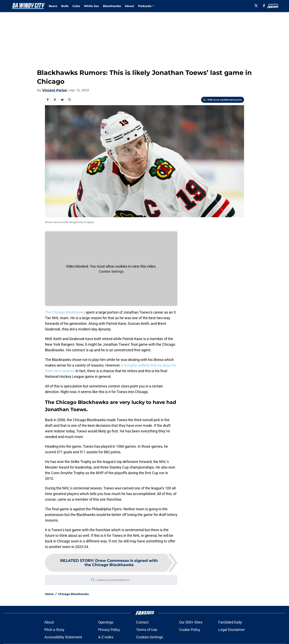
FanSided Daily (229, 622)
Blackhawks (112, 6)
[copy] (69, 100)
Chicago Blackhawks (73, 594)
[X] (256, 6)
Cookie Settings (149, 637)
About (129, 6)
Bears (53, 6)
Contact (143, 622)
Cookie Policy (189, 630)
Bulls (65, 6)
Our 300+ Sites (190, 622)
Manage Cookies (111, 271)
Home (49, 594)
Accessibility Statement (64, 637)
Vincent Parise (54, 90)
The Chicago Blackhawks (65, 312)
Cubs (76, 6)
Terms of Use (148, 630)
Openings (106, 622)
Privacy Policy (110, 630)
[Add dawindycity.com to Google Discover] (223, 100)
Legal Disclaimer (231, 630)
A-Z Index (107, 637)
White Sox (91, 6)
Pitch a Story (55, 630)
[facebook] (264, 6)
